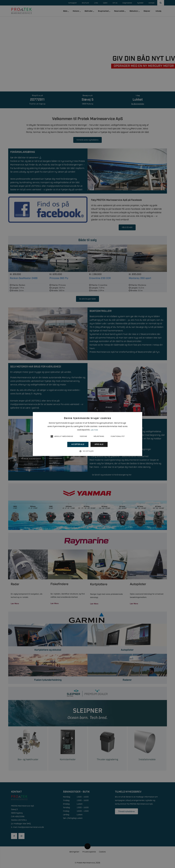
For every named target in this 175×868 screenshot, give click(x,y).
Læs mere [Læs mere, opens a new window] (94, 430)
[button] (87, 451)
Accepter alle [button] (78, 444)
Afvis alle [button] (99, 444)
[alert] (87, 434)
